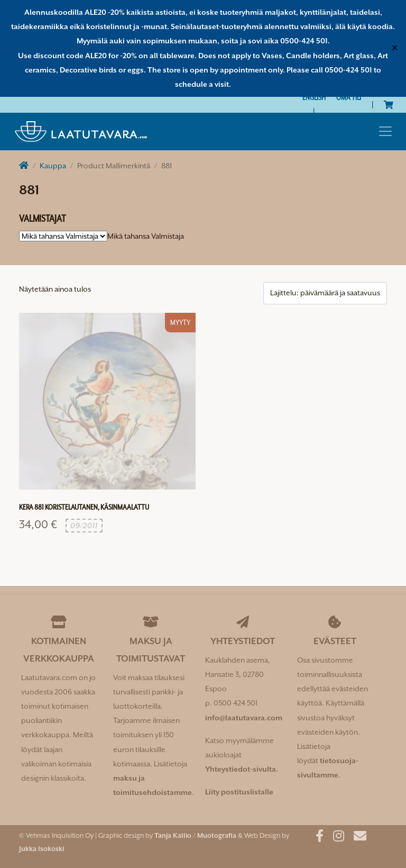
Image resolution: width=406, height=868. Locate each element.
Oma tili (349, 97)
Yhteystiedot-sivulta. (242, 769)
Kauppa (53, 166)
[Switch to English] (314, 98)
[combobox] (146, 236)
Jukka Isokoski (41, 849)
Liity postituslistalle (239, 792)
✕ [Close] (395, 48)
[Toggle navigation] (385, 131)
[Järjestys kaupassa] (325, 293)
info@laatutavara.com (244, 718)
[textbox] (146, 236)
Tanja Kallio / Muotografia (195, 835)
